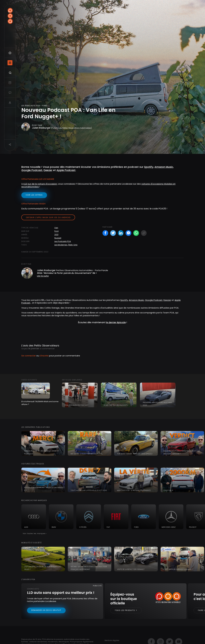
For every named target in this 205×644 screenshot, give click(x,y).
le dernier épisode (116, 322)
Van (56, 228)
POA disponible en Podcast (77, 405)
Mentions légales (112, 640)
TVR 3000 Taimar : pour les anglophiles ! (135, 454)
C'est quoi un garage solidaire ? (178, 569)
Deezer (48, 170)
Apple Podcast (66, 170)
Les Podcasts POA (63, 241)
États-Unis (73, 245)
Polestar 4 (168, 490)
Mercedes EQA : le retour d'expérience (134, 490)
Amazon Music (136, 300)
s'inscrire (44, 356)
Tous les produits (126, 610)
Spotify (124, 300)
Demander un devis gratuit (46, 610)
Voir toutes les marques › (35, 533)
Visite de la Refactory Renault (131, 569)
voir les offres (34, 195)
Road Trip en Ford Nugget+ (116, 405)
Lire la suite (43, 276)
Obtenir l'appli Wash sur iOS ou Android (48, 217)
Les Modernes (61, 245)
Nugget (58, 238)
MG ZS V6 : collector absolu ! (84, 454)
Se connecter (29, 356)
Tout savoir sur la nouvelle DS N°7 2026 (89, 490)
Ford (56, 231)
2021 (56, 235)
